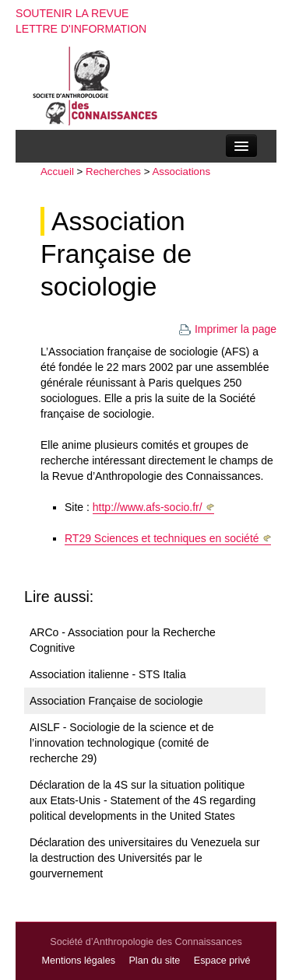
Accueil (57, 171)
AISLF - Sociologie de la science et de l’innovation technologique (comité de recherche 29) (122, 743)
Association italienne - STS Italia (108, 674)
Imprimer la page (227, 329)
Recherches (113, 171)
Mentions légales (78, 961)
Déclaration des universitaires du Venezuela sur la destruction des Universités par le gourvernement (145, 858)
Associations (181, 171)
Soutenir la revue (72, 13)
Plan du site (154, 961)
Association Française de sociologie (116, 254)
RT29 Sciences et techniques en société (162, 538)
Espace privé (222, 961)
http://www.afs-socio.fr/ (148, 507)
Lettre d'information (81, 29)
